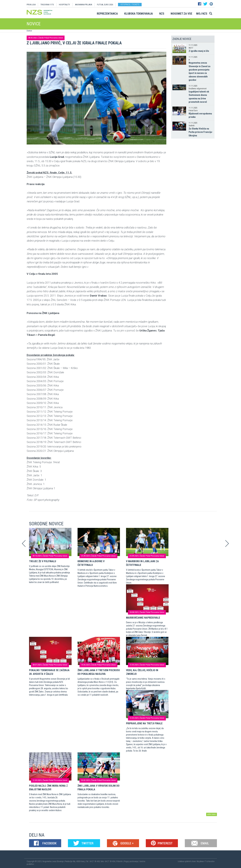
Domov (29, 31)
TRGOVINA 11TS (47, 5)
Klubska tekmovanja (139, 14)
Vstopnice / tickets (130, 4)
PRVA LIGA (31, 5)
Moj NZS (202, 14)
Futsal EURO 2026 (105, 5)
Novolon (211, 861)
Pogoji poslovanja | (132, 861)
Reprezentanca (107, 14)
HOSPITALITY (64, 5)
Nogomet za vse (181, 14)
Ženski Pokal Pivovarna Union (51, 38)
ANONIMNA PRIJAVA (83, 5)
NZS (162, 14)
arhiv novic (212, 814)
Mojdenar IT (201, 861)
